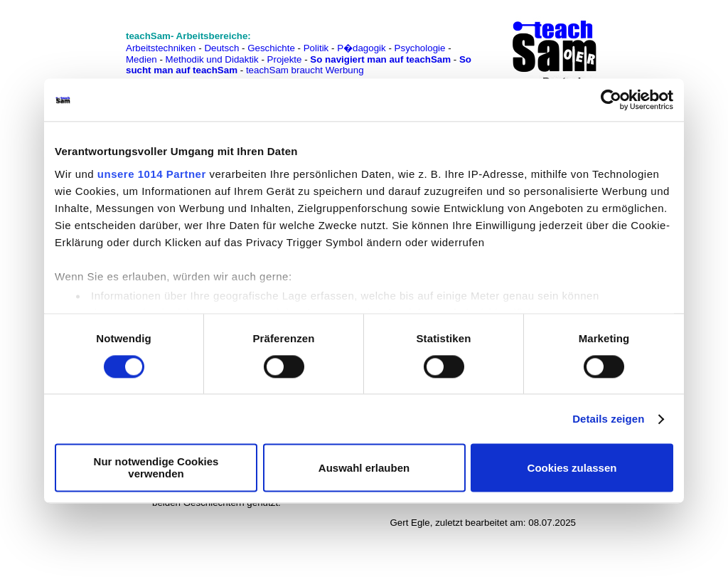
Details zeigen (608, 419)
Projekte (285, 59)
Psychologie (420, 48)
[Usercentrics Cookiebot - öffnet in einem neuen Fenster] (611, 100)
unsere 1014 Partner (152, 174)
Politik (316, 48)
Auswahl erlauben (364, 468)
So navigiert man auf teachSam (380, 59)
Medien (141, 59)
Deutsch (221, 48)
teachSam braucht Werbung (305, 70)
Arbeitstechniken (161, 48)
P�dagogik (362, 48)
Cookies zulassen (572, 468)
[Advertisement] (73, 43)
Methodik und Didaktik (214, 59)
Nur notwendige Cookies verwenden (156, 468)
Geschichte (271, 48)
